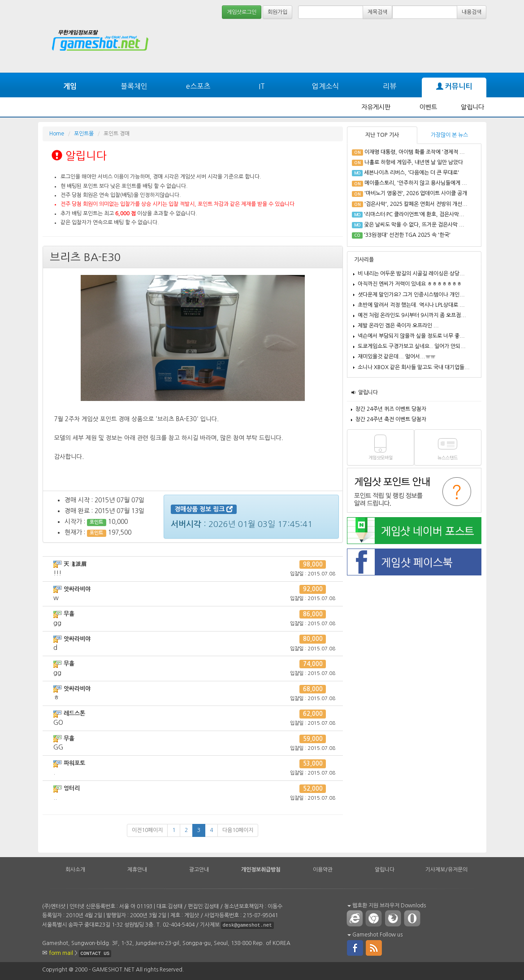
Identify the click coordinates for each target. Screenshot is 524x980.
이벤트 (428, 107)
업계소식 (325, 86)
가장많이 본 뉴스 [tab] (449, 135)
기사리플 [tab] (364, 260)
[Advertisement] (329, 46)
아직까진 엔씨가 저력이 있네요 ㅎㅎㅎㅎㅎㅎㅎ (410, 284)
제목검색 (377, 12)
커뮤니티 (454, 87)
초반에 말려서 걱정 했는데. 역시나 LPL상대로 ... (411, 305)
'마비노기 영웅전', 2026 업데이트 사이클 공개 (416, 193)
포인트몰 (84, 134)
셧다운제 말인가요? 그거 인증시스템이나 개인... (411, 295)
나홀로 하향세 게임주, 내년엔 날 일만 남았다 (414, 162)
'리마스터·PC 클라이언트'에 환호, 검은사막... (414, 214)
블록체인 (134, 86)
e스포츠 (198, 86)
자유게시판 (376, 107)
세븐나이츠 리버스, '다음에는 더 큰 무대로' (411, 173)
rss (374, 947)
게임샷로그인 (242, 12)
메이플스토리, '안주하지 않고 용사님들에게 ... (416, 183)
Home (57, 134)
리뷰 (390, 86)
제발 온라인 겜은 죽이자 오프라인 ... (398, 326)
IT (262, 86)
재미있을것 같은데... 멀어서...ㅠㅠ (396, 357)
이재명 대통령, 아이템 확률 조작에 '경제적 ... (415, 152)
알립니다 (472, 107)
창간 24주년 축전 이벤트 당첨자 (391, 419)
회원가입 (277, 12)
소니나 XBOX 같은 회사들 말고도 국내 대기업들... (414, 367)
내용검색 (472, 12)
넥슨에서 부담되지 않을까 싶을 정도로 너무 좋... (411, 336)
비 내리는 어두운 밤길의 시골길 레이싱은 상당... (411, 274)
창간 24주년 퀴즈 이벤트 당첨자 (391, 409)
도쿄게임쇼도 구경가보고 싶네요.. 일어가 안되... (412, 346)
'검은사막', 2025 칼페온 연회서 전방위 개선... (416, 204)
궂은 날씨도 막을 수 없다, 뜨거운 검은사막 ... (414, 225)
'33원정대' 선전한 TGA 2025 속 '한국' (407, 235)
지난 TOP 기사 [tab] (382, 135)
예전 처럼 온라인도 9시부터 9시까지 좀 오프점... (412, 315)
